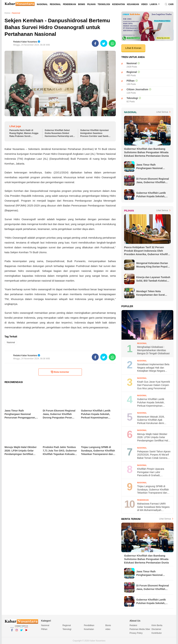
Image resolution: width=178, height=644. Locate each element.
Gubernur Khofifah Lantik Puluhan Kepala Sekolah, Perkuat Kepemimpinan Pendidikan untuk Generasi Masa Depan (152, 195)
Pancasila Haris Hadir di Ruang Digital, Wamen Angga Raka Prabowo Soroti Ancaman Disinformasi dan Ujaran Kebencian (24, 133)
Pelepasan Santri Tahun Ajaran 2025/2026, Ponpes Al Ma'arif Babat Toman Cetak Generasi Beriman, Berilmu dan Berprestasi (154, 455)
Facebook (12, 632)
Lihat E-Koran (133, 48)
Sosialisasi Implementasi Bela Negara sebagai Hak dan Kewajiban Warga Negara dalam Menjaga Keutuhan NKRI (153, 368)
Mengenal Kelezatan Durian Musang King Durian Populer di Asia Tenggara (153, 265)
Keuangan (133, 4)
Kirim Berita (157, 625)
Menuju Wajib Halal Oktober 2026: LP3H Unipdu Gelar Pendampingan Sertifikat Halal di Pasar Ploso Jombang (153, 437)
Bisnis (82, 4)
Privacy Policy (136, 633)
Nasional (42, 4)
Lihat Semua (162, 112)
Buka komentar (60, 372)
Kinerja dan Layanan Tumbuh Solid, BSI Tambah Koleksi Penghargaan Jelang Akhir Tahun (153, 279)
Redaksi (133, 625)
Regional (55, 4)
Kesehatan (118, 4)
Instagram (17, 632)
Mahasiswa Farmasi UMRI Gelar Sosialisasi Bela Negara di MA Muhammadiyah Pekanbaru (153, 507)
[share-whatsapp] (112, 43)
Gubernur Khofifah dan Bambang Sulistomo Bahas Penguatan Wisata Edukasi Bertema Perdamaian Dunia (146, 152)
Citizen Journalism (137, 89)
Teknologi (104, 4)
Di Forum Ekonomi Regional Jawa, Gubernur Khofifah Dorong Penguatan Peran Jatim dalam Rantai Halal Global (153, 181)
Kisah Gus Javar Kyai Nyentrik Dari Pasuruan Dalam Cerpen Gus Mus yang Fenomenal (154, 385)
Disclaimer (156, 629)
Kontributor (157, 633)
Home (7, 13)
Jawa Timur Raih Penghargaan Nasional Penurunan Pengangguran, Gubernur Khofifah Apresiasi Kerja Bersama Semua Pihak (153, 167)
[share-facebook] (95, 43)
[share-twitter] (104, 43)
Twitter (21, 632)
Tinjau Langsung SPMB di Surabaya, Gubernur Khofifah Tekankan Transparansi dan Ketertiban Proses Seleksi (153, 490)
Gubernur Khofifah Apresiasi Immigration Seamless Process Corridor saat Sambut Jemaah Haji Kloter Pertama (95, 133)
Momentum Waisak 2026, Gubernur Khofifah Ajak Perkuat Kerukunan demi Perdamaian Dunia (151, 420)
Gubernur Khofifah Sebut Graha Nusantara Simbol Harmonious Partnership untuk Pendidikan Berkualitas (60, 133)
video (144, 4)
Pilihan (91, 4)
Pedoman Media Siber (140, 629)
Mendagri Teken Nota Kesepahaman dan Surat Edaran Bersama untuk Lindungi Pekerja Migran (150, 293)
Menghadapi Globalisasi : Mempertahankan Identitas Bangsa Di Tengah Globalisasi (153, 350)
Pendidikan (69, 4)
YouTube (26, 632)
